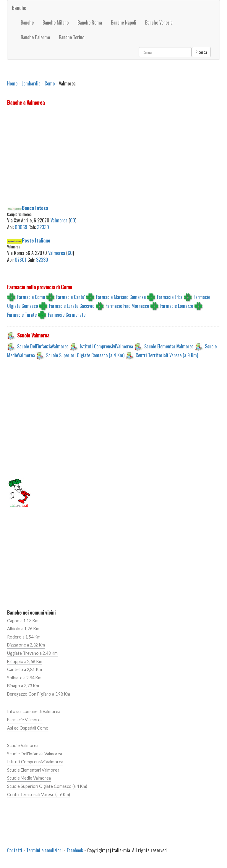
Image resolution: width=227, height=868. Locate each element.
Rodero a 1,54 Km (24, 637)
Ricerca (201, 52)
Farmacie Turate (22, 315)
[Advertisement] (113, 156)
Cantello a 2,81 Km (25, 669)
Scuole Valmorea (23, 745)
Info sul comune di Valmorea (34, 711)
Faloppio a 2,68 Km (25, 661)
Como (50, 83)
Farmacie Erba (170, 297)
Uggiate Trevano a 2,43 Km (32, 653)
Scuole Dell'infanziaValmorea (43, 346)
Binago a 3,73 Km (23, 686)
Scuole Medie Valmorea (29, 778)
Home (12, 83)
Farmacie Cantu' (70, 297)
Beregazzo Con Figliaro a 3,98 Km (39, 694)
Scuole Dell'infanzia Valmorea (35, 754)
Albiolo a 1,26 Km (23, 629)
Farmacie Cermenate (67, 315)
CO (73, 220)
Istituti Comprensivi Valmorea (35, 762)
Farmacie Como (31, 297)
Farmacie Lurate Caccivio (72, 306)
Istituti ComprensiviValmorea (106, 346)
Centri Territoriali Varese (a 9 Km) (167, 355)
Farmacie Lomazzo (177, 306)
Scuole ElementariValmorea (169, 346)
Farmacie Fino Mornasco (127, 306)
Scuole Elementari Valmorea (33, 770)
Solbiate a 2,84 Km (24, 678)
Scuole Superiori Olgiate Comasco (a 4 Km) (85, 355)
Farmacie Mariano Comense (121, 297)
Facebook (75, 850)
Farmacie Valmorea (25, 720)
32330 (43, 227)
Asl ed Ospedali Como (28, 728)
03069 (21, 227)
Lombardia (31, 83)
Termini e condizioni (44, 850)
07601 (21, 260)
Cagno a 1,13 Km (23, 621)
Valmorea (59, 220)
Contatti (15, 850)
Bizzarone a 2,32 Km (26, 645)
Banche (19, 8)
